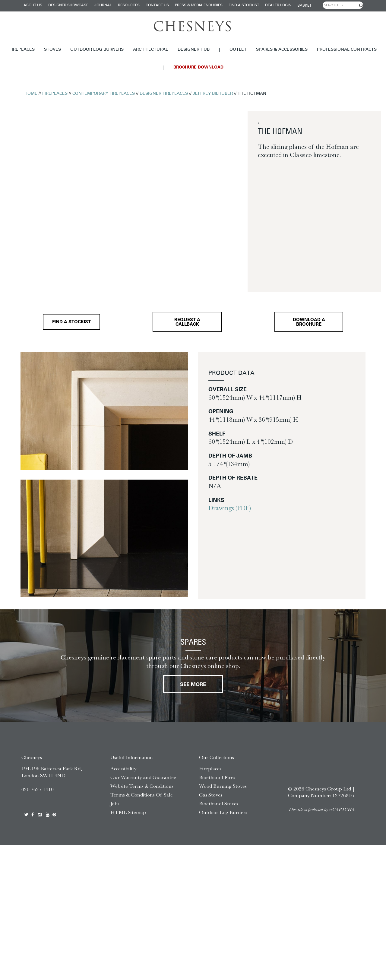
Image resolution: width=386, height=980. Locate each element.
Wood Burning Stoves (223, 788)
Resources (129, 5)
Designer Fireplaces (164, 94)
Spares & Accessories (282, 50)
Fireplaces (22, 50)
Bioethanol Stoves (219, 805)
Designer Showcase (68, 5)
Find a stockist (244, 5)
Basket (304, 6)
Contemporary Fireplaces (104, 94)
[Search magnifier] (361, 6)
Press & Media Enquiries (199, 5)
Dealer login (278, 5)
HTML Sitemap (128, 814)
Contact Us (157, 5)
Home (31, 94)
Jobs (115, 805)
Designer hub (194, 50)
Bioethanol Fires (217, 779)
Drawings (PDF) (230, 509)
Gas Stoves (211, 796)
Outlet (238, 50)
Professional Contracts (347, 50)
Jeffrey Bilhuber (213, 94)
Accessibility (123, 770)
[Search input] (343, 5)
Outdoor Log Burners (97, 50)
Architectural (150, 50)
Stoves (52, 50)
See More (193, 686)
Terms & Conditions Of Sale (142, 796)
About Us (33, 5)
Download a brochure (309, 323)
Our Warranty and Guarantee (143, 779)
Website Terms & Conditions (142, 788)
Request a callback (186, 323)
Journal (103, 5)
